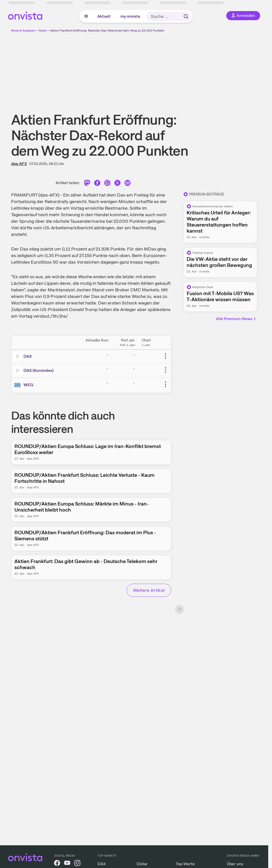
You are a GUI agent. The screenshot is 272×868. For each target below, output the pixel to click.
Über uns (235, 864)
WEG (28, 385)
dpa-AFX (19, 164)
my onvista (130, 16)
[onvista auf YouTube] (67, 864)
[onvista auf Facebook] (57, 864)
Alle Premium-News (236, 319)
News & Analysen (23, 31)
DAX (28, 356)
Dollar (142, 864)
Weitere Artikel (149, 590)
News (43, 31)
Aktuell (104, 16)
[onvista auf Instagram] (77, 864)
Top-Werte (185, 864)
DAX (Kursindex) (39, 370)
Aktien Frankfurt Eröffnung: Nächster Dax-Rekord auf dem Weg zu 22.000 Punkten (107, 31)
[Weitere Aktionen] (165, 356)
